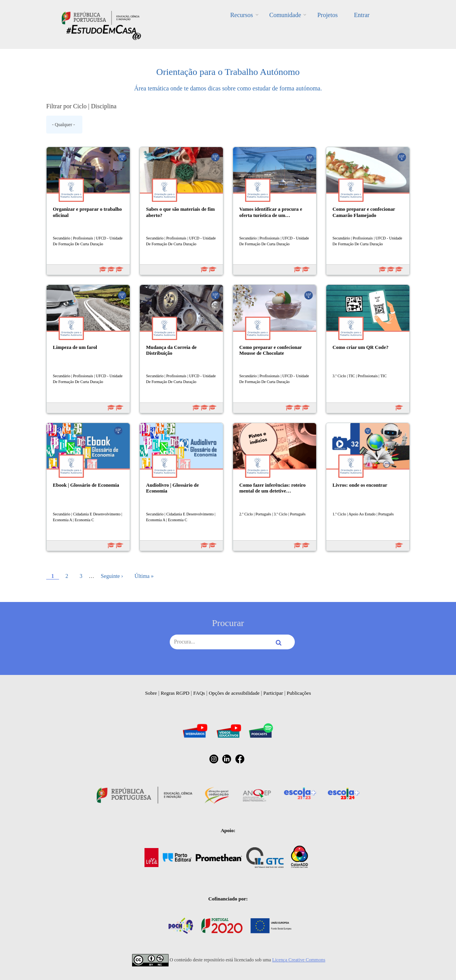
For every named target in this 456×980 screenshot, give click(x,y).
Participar (273, 693)
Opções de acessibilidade (234, 693)
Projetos (325, 15)
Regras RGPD (175, 693)
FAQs (199, 693)
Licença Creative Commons (299, 960)
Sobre (151, 693)
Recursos (249, 15)
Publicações (299, 693)
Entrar (355, 15)
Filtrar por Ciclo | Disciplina (81, 106)
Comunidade (287, 15)
